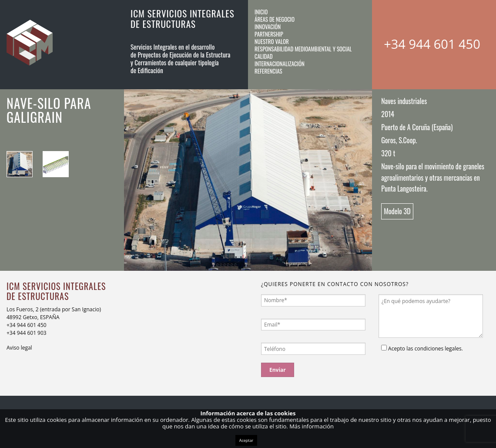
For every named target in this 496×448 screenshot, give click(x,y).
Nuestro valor (272, 41)
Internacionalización (280, 64)
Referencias (268, 71)
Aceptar (246, 440)
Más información (312, 426)
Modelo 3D (397, 211)
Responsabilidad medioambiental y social (303, 49)
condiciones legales (438, 349)
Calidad (264, 56)
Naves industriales (404, 101)
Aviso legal (19, 348)
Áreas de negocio (275, 19)
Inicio (261, 12)
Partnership (269, 34)
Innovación (268, 27)
